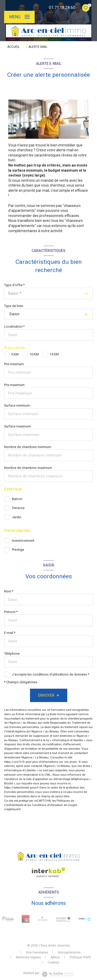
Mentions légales (28, 957)
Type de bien (14, 306)
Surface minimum (17, 405)
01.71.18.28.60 (62, 8)
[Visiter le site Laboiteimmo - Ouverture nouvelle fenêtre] (57, 974)
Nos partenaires (69, 952)
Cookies (53, 963)
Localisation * (14, 326)
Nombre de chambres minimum (28, 447)
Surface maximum (17, 426)
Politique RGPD (80, 957)
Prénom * (11, 612)
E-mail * (10, 633)
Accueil (13, 47)
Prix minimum (14, 364)
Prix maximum (14, 385)
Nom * (9, 591)
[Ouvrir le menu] (19, 17)
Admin (55, 957)
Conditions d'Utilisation (47, 805)
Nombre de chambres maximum (28, 468)
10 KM (34, 354)
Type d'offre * (14, 285)
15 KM (54, 354)
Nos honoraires (37, 952)
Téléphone (12, 654)
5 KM (15, 354)
